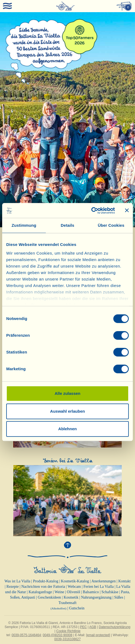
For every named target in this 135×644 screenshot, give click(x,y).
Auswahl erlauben (67, 411)
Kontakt (124, 581)
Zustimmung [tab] (24, 225)
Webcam (74, 587)
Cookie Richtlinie (68, 631)
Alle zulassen (67, 393)
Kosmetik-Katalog (75, 581)
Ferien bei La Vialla (99, 587)
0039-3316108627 (67, 639)
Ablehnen (67, 429)
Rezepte (13, 587)
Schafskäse (110, 592)
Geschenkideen (49, 597)
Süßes (119, 597)
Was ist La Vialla (17, 581)
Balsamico (91, 592)
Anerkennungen (103, 581)
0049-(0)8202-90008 (58, 635)
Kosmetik (71, 597)
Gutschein (77, 608)
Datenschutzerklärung (115, 627)
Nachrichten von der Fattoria (43, 587)
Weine (59, 592)
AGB (93, 627)
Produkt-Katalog (46, 581)
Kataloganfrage (40, 592)
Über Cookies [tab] (111, 225)
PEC (83, 627)
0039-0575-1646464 (26, 635)
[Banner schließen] (127, 211)
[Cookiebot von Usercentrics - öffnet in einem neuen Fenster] (91, 211)
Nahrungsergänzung (96, 597)
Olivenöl (74, 592)
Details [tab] (67, 225)
